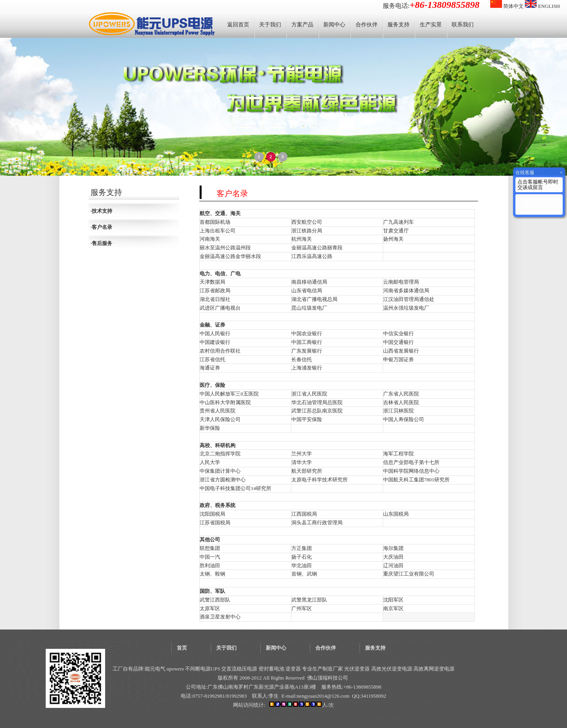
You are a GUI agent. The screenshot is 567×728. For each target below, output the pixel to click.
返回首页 (238, 25)
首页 (182, 648)
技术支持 (102, 211)
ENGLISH (542, 6)
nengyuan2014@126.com (323, 696)
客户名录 (102, 227)
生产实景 (431, 25)
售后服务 (102, 243)
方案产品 (302, 25)
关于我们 (270, 25)
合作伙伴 (367, 25)
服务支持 (398, 25)
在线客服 (525, 173)
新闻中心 (334, 25)
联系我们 (463, 25)
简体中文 (507, 6)
